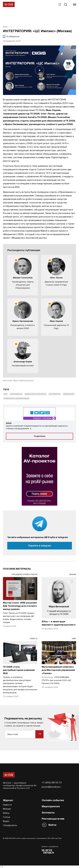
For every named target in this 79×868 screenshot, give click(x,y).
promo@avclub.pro (51, 787)
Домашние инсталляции (36, 394)
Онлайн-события (53, 800)
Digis (5, 394)
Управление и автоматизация (16, 398)
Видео (6, 821)
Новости (7, 805)
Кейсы (6, 813)
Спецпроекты (10, 825)
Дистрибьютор (16, 394)
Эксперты (48, 812)
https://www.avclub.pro (23, 380)
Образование (69, 394)
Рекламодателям (53, 819)
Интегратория (55, 394)
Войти (52, 825)
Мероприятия (51, 806)
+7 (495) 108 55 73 (52, 782)
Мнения (7, 809)
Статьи (7, 817)
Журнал (8, 800)
